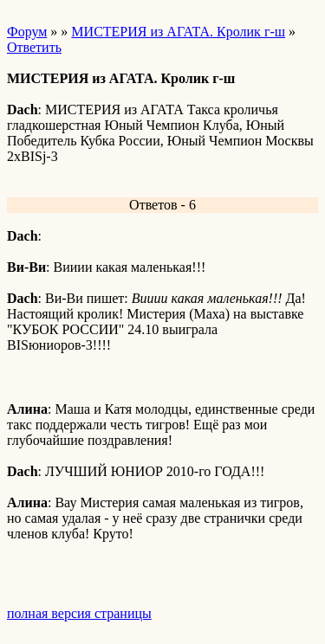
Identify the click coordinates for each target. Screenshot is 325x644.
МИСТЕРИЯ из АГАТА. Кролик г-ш (178, 32)
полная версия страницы (79, 613)
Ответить (34, 47)
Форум (27, 32)
